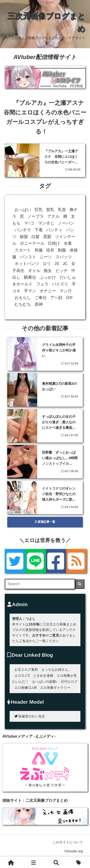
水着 (68, 243)
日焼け (54, 243)
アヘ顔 (56, 298)
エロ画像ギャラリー (55, 688)
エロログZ (22, 676)
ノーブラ (36, 216)
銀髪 (24, 237)
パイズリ (60, 284)
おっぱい (23, 210)
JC (65, 264)
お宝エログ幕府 (26, 669)
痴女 (48, 271)
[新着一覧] (34, 862)
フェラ (42, 284)
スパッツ (64, 257)
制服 (62, 250)
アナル (53, 216)
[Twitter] (15, 561)
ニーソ (46, 257)
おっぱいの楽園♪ (45, 682)
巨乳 (39, 210)
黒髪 (47, 237)
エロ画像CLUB (26, 688)
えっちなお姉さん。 (56, 669)
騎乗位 (30, 277)
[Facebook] (56, 561)
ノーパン (66, 223)
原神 (39, 304)
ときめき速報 (43, 676)
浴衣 (50, 250)
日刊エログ (69, 682)
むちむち (23, 304)
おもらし (23, 298)
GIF (69, 298)
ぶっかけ (48, 277)
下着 (39, 230)
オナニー (48, 291)
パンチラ (23, 230)
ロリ (47, 264)
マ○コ (29, 223)
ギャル (34, 271)
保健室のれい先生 (30, 716)
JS (57, 264)
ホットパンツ (27, 264)
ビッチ (62, 271)
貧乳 (50, 210)
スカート (23, 250)
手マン (30, 291)
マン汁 (66, 291)
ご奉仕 (41, 298)
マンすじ (46, 223)
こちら (24, 641)
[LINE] (35, 561)
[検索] (80, 584)
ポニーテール (32, 243)
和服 (39, 250)
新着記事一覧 (45, 522)
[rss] (76, 561)
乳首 (62, 210)
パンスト (28, 257)
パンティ (54, 230)
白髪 (36, 237)
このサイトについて (68, 842)
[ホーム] (11, 862)
